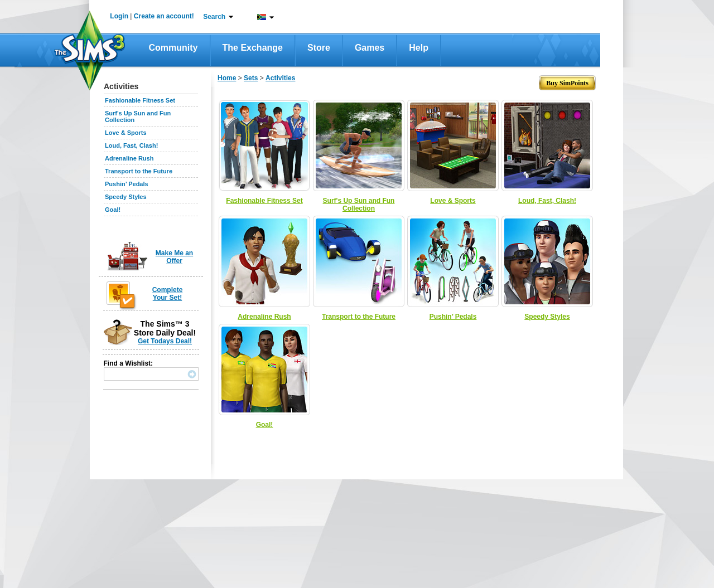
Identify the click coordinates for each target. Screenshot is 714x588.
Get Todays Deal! (165, 341)
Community (173, 48)
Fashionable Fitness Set (140, 100)
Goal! (113, 210)
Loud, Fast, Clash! (131, 145)
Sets (251, 78)
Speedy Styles (126, 197)
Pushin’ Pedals (127, 184)
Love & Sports (126, 133)
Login (119, 16)
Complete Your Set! (168, 294)
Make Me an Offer (174, 257)
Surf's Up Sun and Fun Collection (359, 205)
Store (319, 48)
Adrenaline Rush (129, 158)
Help (419, 48)
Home (227, 78)
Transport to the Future (139, 171)
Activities (280, 78)
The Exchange (253, 48)
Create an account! (164, 16)
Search (214, 17)
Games (370, 48)
